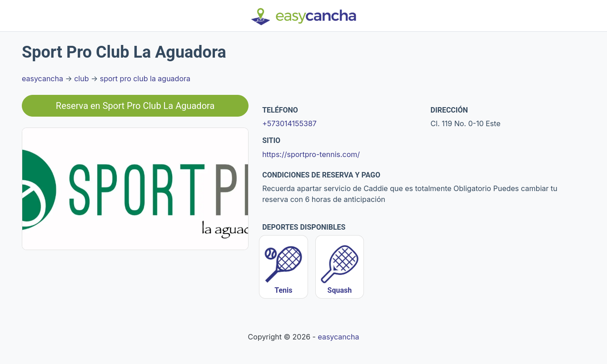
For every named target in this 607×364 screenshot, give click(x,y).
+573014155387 (289, 123)
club (81, 79)
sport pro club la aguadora (145, 79)
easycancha (42, 79)
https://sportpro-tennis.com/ (311, 154)
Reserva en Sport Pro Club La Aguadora (135, 106)
